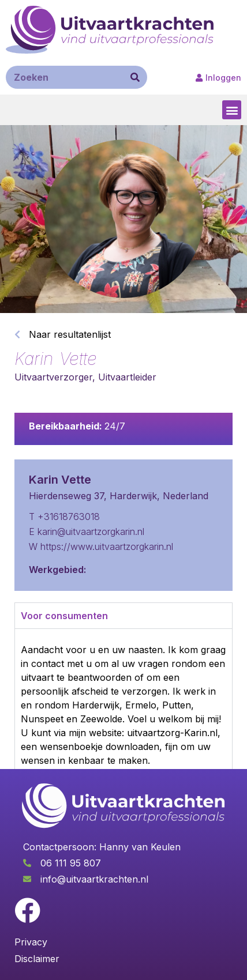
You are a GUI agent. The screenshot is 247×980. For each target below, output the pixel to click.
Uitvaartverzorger (53, 377)
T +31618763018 (64, 517)
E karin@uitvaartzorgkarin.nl (87, 532)
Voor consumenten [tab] (64, 616)
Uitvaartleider (127, 377)
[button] (232, 110)
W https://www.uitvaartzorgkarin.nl (101, 546)
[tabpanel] (124, 733)
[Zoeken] (135, 77)
